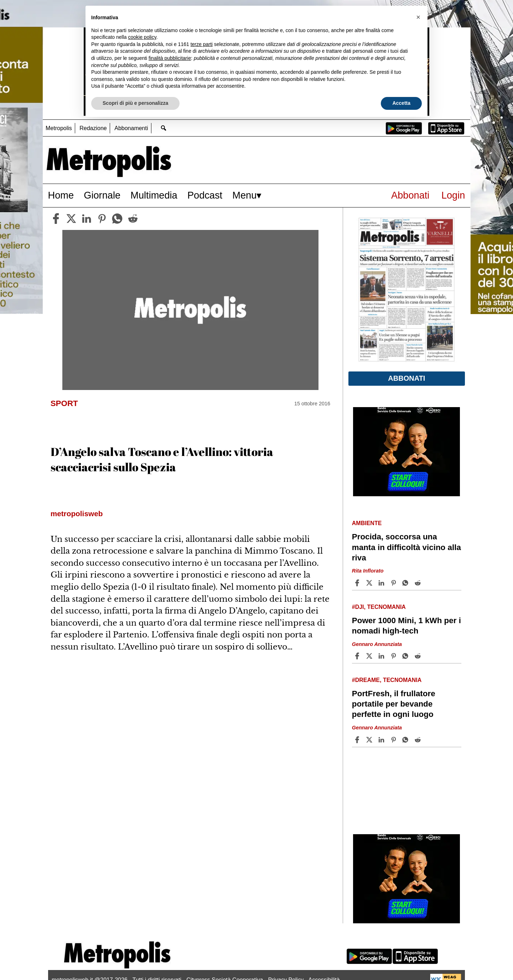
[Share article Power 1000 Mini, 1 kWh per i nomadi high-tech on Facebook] (358, 656)
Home (61, 195)
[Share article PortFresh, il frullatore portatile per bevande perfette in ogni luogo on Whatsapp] (406, 740)
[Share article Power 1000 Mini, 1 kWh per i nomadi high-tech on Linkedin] (382, 656)
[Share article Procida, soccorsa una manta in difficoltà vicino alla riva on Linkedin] (382, 583)
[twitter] (71, 219)
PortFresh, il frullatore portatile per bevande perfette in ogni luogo (394, 704)
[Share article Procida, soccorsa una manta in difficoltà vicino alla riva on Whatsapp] (406, 583)
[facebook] (56, 219)
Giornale (102, 195)
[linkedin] (87, 219)
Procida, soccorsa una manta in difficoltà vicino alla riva (406, 547)
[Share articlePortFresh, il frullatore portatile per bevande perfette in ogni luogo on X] (370, 740)
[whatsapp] (117, 219)
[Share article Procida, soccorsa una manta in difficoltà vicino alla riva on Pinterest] (394, 583)
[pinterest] (102, 219)
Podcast (205, 195)
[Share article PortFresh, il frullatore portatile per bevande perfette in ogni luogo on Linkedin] (382, 740)
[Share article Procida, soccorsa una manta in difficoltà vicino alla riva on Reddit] (419, 583)
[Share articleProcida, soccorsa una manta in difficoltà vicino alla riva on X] (370, 583)
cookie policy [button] (142, 37)
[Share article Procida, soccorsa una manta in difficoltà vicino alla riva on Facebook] (358, 583)
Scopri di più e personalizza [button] (135, 103)
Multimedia (154, 195)
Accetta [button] (401, 103)
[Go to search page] (164, 128)
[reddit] (133, 219)
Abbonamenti (131, 128)
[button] (418, 17)
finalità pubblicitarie (170, 58)
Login (453, 195)
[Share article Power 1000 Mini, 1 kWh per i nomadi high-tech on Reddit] (419, 656)
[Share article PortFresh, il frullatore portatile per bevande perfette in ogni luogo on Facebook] (358, 740)
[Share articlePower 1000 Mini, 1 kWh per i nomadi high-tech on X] (370, 656)
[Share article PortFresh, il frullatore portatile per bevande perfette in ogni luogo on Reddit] (419, 740)
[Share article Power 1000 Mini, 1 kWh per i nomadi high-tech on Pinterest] (394, 656)
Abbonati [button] (406, 378)
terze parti (202, 44)
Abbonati (410, 195)
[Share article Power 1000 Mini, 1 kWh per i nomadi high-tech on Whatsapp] (406, 656)
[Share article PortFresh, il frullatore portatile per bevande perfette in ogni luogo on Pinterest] (394, 740)
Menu (244, 195)
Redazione (93, 128)
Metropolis (59, 128)
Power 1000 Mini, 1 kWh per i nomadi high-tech (406, 626)
